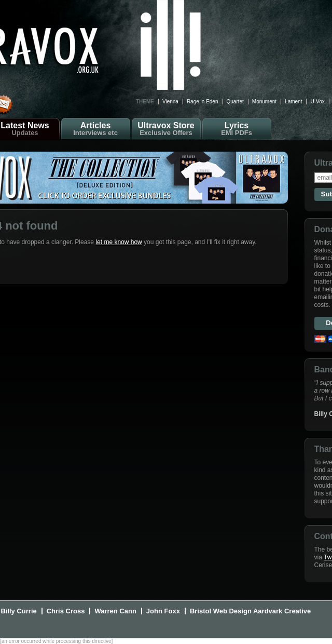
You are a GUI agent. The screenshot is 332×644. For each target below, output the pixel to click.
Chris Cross (66, 611)
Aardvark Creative (282, 611)
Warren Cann (115, 611)
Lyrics (237, 129)
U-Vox (317, 102)
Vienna (170, 102)
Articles (96, 129)
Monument (264, 102)
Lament (293, 102)
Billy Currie (18, 611)
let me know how (119, 242)
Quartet (235, 102)
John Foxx (163, 611)
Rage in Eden (203, 102)
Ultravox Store (166, 129)
